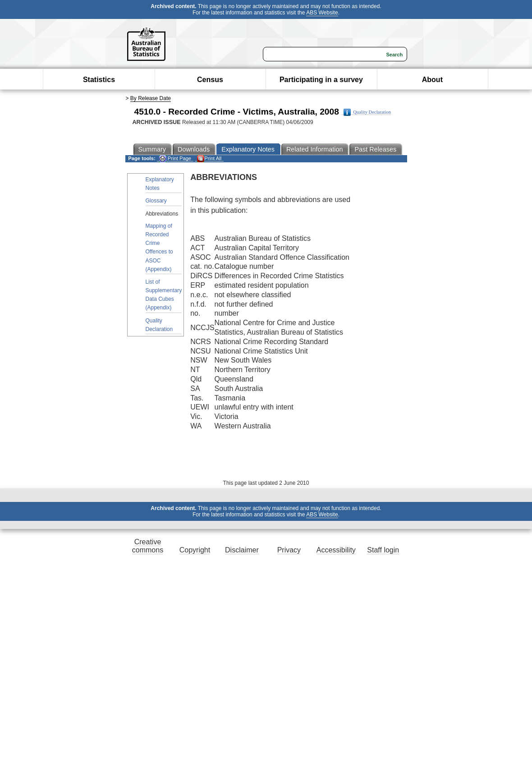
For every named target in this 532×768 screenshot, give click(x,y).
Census (210, 80)
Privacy (289, 550)
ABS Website (322, 13)
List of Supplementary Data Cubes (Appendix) (164, 295)
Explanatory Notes (160, 184)
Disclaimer (242, 550)
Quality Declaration (367, 112)
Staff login (383, 550)
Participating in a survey (321, 80)
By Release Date (151, 98)
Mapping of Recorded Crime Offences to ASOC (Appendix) (159, 248)
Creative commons (148, 546)
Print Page (175, 159)
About (432, 80)
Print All (209, 159)
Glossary (156, 201)
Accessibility (336, 550)
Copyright (195, 550)
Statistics (99, 80)
